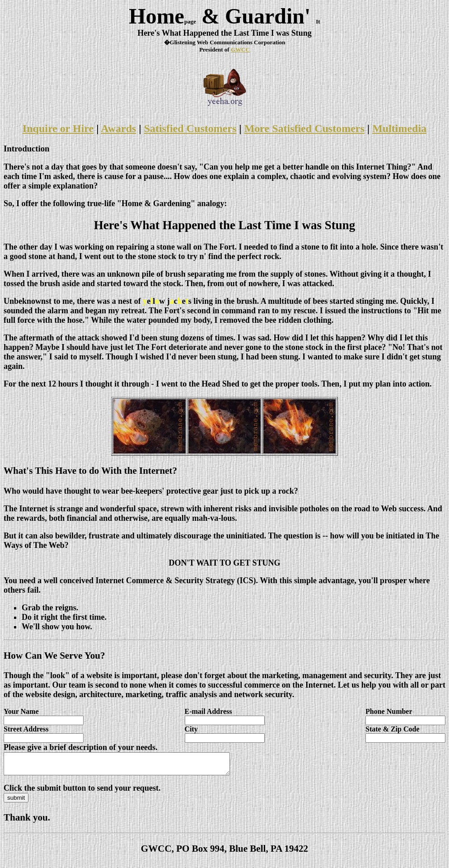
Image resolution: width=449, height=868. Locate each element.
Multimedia (399, 128)
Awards (118, 128)
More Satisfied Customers (304, 128)
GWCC (240, 50)
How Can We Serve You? (54, 656)
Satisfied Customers (190, 128)
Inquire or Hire (58, 128)
